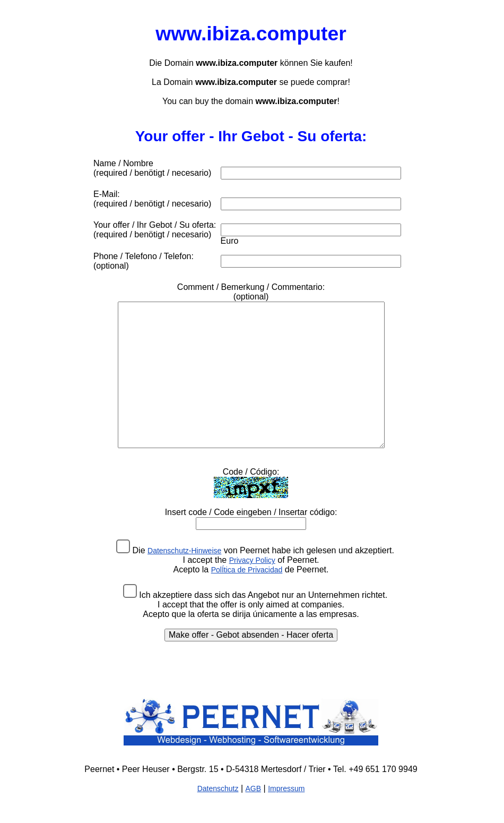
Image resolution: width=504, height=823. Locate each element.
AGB (254, 788)
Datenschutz (218, 788)
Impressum (286, 788)
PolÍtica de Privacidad (247, 570)
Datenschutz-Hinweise (184, 551)
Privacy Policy (252, 560)
